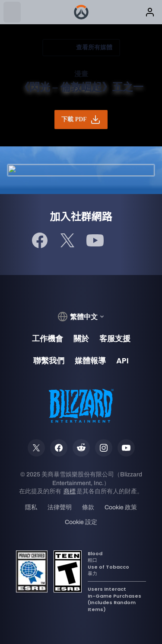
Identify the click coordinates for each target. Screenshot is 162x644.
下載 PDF (81, 120)
